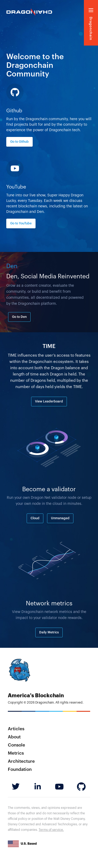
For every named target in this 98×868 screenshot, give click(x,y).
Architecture (21, 761)
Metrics (16, 753)
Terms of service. (51, 830)
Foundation (20, 769)
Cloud (35, 518)
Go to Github (19, 142)
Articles (16, 729)
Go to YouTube (21, 223)
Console (16, 745)
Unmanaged (60, 518)
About (14, 737)
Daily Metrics (49, 632)
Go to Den (19, 317)
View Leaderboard (49, 401)
